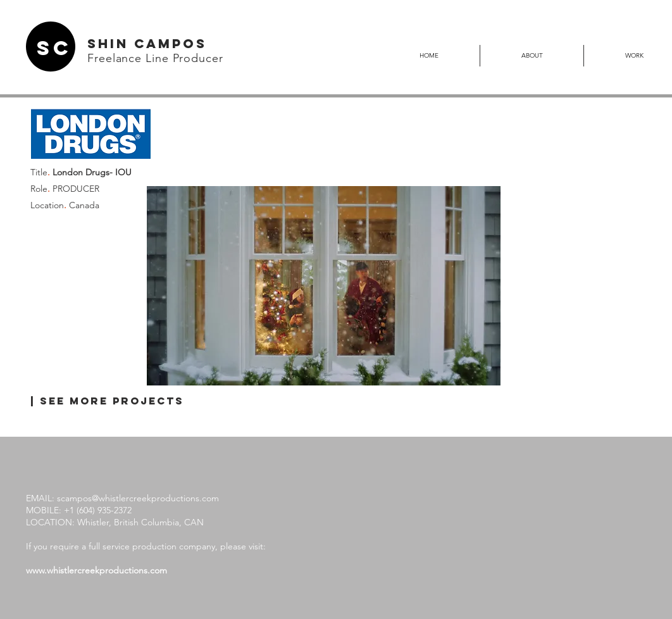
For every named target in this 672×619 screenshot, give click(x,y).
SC (54, 48)
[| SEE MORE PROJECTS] (107, 401)
